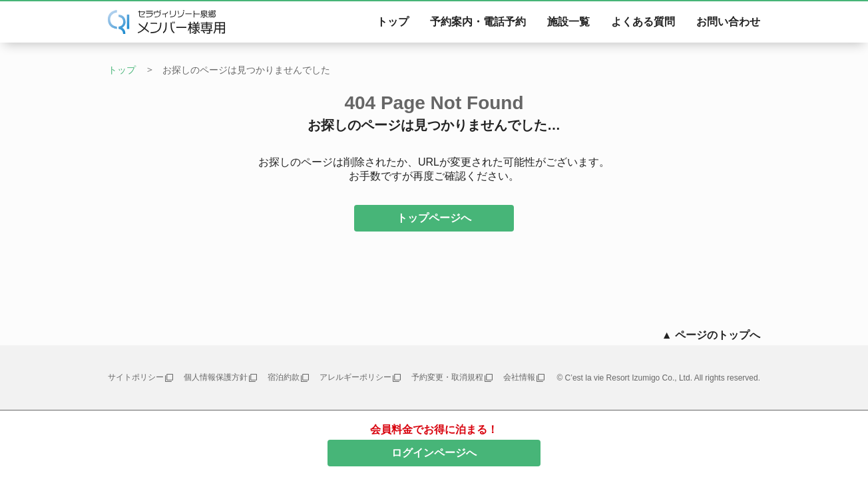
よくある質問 (643, 22)
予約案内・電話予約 (478, 22)
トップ (393, 22)
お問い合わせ (728, 22)
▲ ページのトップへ (711, 335)
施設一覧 (568, 22)
